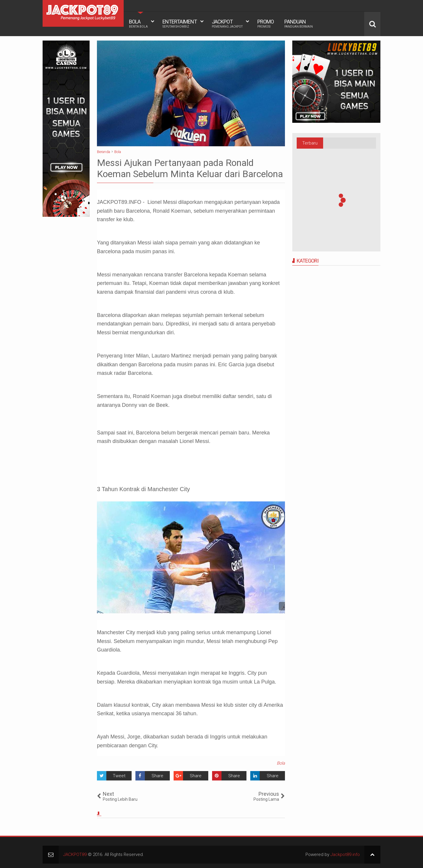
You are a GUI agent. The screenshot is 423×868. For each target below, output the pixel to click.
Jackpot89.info (345, 854)
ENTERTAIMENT (180, 23)
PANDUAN (299, 23)
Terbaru (310, 143)
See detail (283, 606)
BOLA (138, 23)
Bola (281, 763)
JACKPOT (227, 23)
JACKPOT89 (75, 854)
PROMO (266, 23)
